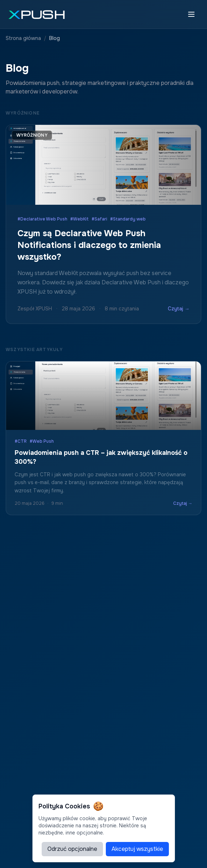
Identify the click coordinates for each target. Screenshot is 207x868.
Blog (55, 38)
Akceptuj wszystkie (137, 849)
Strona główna (23, 38)
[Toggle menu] (191, 14)
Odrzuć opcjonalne (72, 849)
